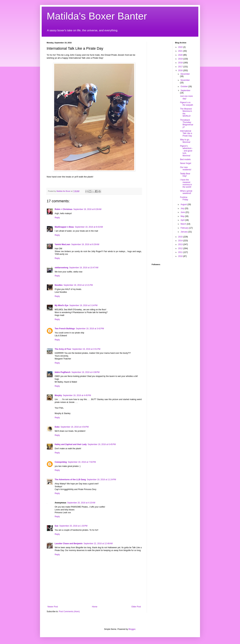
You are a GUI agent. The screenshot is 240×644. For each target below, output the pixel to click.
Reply (57, 218)
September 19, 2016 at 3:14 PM (83, 305)
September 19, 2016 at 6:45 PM (102, 444)
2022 (181, 47)
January (184, 232)
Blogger (132, 629)
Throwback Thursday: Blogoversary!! (187, 124)
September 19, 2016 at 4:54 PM (74, 427)
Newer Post (53, 607)
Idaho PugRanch (63, 372)
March (184, 224)
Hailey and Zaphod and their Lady (71, 444)
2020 (181, 55)
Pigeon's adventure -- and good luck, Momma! (186, 151)
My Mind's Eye (61, 305)
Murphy (58, 395)
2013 (181, 244)
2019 (181, 59)
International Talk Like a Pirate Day (186, 133)
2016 (181, 70)
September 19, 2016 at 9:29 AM (85, 244)
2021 (181, 51)
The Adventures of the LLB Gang (70, 480)
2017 (181, 67)
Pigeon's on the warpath (186, 104)
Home (95, 607)
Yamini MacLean (62, 244)
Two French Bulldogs (65, 329)
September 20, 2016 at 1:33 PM (73, 526)
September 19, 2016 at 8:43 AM (89, 227)
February (185, 228)
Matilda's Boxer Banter (97, 16)
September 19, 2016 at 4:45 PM (77, 395)
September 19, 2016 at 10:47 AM (84, 268)
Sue (56, 526)
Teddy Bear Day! (185, 175)
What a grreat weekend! (186, 192)
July (183, 208)
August (184, 204)
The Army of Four (63, 349)
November (185, 80)
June (183, 212)
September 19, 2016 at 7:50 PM (82, 462)
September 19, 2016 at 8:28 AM (87, 209)
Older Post (136, 607)
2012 (181, 248)
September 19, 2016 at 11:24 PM (101, 480)
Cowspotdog (61, 462)
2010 (181, 256)
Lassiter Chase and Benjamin (69, 544)
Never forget (185, 163)
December (185, 74)
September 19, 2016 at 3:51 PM (86, 349)
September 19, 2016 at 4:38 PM (85, 372)
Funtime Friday (184, 198)
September (185, 90)
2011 (181, 252)
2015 (181, 237)
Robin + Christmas (63, 209)
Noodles (59, 285)
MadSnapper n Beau (64, 227)
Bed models (185, 159)
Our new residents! (186, 168)
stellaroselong (61, 268)
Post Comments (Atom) (69, 612)
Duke (57, 427)
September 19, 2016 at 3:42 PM (90, 329)
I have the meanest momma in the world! (186, 183)
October (184, 86)
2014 (181, 241)
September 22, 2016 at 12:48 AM (98, 544)
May (183, 216)
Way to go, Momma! (185, 141)
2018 (181, 63)
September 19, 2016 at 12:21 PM (78, 285)
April (183, 220)
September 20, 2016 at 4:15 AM (81, 503)
